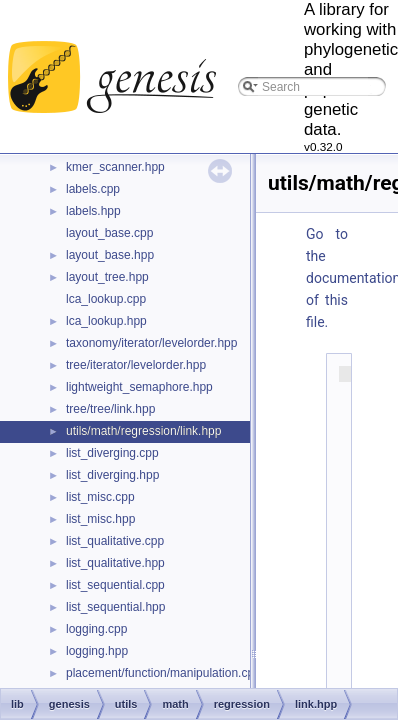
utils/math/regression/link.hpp (143, 431)
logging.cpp (96, 629)
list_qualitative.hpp (115, 563)
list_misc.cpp (100, 497)
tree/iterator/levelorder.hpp (136, 365)
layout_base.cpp (109, 233)
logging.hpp (97, 651)
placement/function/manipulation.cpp (163, 673)
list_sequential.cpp (115, 585)
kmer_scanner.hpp (115, 167)
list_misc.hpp (100, 519)
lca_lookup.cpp (106, 299)
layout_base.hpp (110, 255)
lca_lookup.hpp (106, 321)
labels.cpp (93, 189)
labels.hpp (93, 211)
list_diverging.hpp (112, 475)
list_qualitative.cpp (115, 541)
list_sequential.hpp (115, 607)
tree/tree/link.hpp (110, 409)
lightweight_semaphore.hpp (139, 387)
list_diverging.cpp (112, 453)
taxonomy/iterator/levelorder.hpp (151, 343)
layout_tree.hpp (107, 277)
